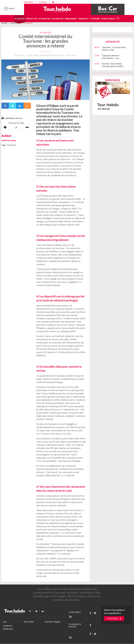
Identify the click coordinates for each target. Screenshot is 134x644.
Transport (83, 19)
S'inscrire (112, 619)
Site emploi (29, 622)
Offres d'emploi (108, 19)
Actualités (20, 19)
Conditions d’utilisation (8, 627)
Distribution (45, 19)
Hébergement (71, 19)
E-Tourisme (95, 19)
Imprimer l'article (14, 118)
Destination (58, 19)
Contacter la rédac (16, 123)
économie (11, 145)
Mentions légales (53, 622)
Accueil (4, 23)
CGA (5, 622)
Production (32, 19)
